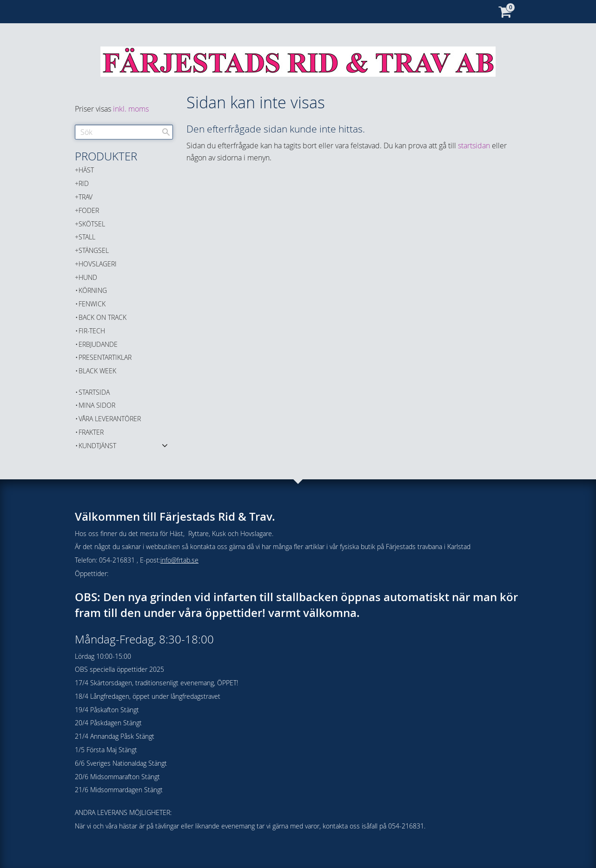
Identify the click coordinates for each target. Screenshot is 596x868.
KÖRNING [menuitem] (93, 290)
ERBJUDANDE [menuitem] (98, 344)
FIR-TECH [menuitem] (92, 331)
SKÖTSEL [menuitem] (92, 224)
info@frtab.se (179, 560)
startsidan (474, 146)
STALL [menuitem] (87, 237)
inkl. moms (131, 109)
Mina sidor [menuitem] (97, 405)
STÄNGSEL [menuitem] (94, 250)
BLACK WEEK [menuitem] (97, 371)
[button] (165, 445)
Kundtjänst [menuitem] (97, 446)
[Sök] (166, 132)
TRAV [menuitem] (86, 197)
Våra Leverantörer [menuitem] (110, 419)
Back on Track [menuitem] (103, 317)
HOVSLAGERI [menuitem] (98, 264)
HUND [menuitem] (88, 277)
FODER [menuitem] (89, 210)
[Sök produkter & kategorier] (124, 132)
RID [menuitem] (84, 183)
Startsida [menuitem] (94, 392)
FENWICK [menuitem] (92, 304)
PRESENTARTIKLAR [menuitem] (105, 357)
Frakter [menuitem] (91, 432)
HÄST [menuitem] (86, 170)
